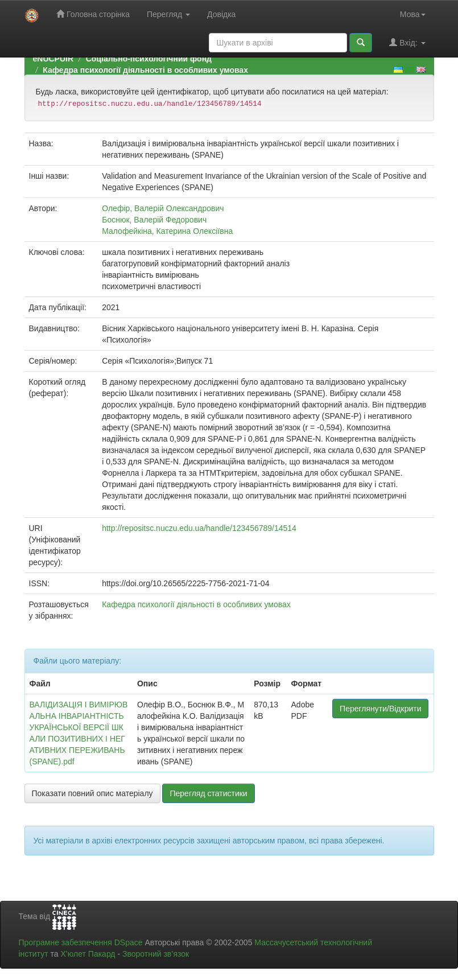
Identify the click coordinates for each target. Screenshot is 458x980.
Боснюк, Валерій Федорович (154, 220)
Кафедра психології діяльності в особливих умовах (145, 70)
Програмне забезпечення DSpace (81, 942)
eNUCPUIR (53, 59)
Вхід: (407, 42)
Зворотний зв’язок (156, 954)
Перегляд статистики (208, 793)
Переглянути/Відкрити (380, 709)
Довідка (221, 14)
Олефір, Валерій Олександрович (163, 208)
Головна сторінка (93, 14)
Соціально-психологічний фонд (149, 59)
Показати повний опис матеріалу (92, 793)
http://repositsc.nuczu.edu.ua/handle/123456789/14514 (199, 528)
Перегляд (168, 14)
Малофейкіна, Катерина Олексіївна (167, 231)
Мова (413, 14)
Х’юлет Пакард (88, 954)
